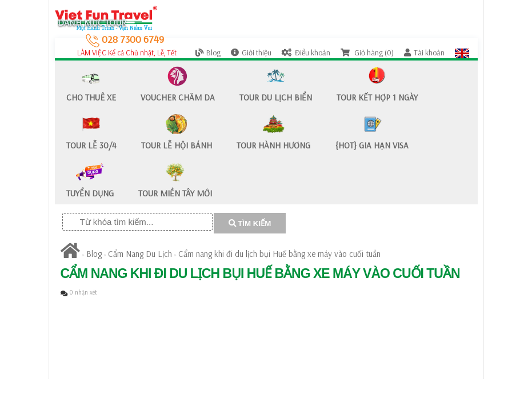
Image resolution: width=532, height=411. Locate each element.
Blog (208, 53)
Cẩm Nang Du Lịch (140, 254)
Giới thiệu (251, 53)
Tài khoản (424, 53)
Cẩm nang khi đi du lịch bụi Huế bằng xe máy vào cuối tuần (279, 254)
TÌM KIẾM (250, 223)
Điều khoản (306, 53)
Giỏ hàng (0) (367, 53)
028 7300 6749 (125, 39)
